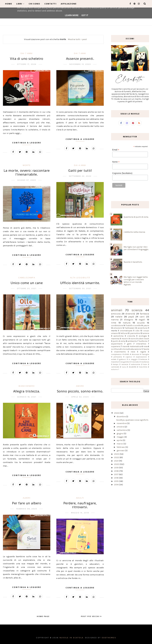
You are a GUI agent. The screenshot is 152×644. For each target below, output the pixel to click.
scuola (141, 323)
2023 (117, 454)
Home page (43, 616)
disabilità (133, 367)
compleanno (116, 354)
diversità (130, 314)
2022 (117, 457)
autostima (118, 336)
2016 (117, 478)
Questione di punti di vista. (136, 217)
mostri (125, 339)
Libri (20, 4)
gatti (129, 344)
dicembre (121, 417)
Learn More (72, 15)
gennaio (121, 451)
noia (145, 346)
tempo (116, 364)
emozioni (118, 328)
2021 (117, 461)
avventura (142, 328)
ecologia (143, 336)
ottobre (121, 427)
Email (116, 150)
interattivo (141, 344)
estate (114, 359)
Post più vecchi (91, 616)
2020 (117, 464)
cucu (124, 367)
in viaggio (133, 359)
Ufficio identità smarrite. (80, 283)
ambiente (132, 341)
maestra (115, 362)
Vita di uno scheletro (27, 58)
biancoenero (27, 386)
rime (114, 323)
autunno (114, 369)
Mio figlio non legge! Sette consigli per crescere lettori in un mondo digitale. (136, 281)
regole (143, 352)
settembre (122, 430)
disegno (129, 320)
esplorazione (141, 357)
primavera (118, 357)
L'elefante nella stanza (134, 232)
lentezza (144, 359)
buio (145, 364)
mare (125, 346)
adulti (80, 498)
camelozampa (27, 278)
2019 (117, 468)
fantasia (144, 314)
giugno (120, 434)
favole (146, 349)
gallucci (122, 359)
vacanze (125, 364)
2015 (117, 481)
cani (142, 317)
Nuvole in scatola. (72, 638)
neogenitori (125, 362)
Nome (116, 162)
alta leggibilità (80, 278)
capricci (129, 357)
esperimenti (117, 344)
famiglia (146, 354)
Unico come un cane (27, 283)
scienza (137, 310)
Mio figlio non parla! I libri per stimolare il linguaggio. (136, 248)
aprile (120, 440)
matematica (135, 346)
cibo (137, 331)
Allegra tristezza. (27, 391)
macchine (143, 367)
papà (131, 317)
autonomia (136, 364)
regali (142, 320)
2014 (117, 485)
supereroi (116, 346)
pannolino (135, 333)
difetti (127, 354)
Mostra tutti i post (77, 39)
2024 (117, 413)
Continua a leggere (27, 143)
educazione (136, 349)
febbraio (121, 447)
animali (117, 310)
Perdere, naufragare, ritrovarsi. (80, 505)
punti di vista (119, 341)
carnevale (115, 367)
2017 (117, 474)
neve (133, 352)
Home (9, 4)
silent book (144, 339)
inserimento (120, 352)
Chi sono (34, 4)
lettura (124, 333)
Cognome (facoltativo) (122, 173)
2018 (117, 471)
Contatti (50, 4)
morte (27, 165)
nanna (115, 320)
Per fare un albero (27, 503)
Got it (85, 15)
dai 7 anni (27, 53)
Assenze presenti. (80, 58)
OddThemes (109, 638)
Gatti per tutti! (80, 170)
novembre (122, 423)
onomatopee (126, 331)
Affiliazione (69, 4)
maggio (120, 437)
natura (127, 323)
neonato (136, 362)
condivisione (117, 325)
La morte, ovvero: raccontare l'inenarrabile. (27, 172)
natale (119, 317)
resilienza (145, 362)
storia (125, 349)
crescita (131, 336)
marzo (120, 444)
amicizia (116, 314)
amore (80, 386)
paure (146, 325)
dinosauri (136, 354)
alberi (27, 498)
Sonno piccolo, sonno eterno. (80, 391)
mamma (115, 339)
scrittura (115, 349)
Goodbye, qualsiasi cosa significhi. (132, 420)
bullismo (143, 341)
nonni (133, 339)
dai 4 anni (80, 165)
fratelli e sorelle (133, 325)
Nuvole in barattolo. (133, 262)
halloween (130, 328)
